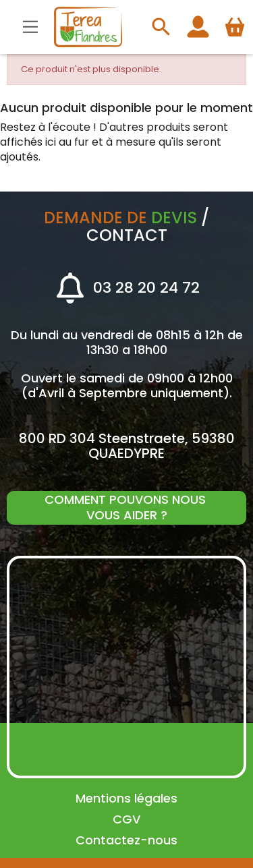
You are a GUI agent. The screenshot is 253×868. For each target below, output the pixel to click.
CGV (126, 819)
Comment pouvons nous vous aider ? (127, 507)
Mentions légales (126, 798)
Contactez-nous (126, 840)
